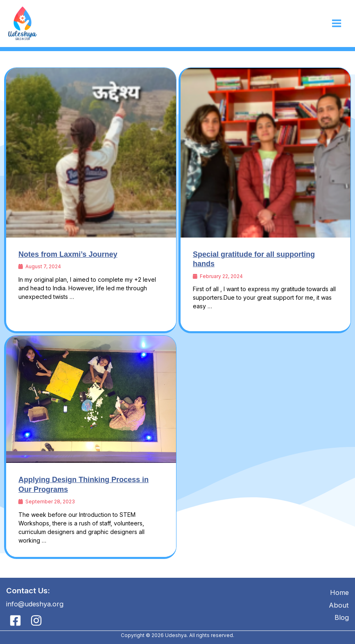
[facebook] (17, 620)
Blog (342, 617)
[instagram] (37, 620)
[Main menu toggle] (336, 24)
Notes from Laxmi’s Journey (68, 254)
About (339, 605)
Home (339, 592)
